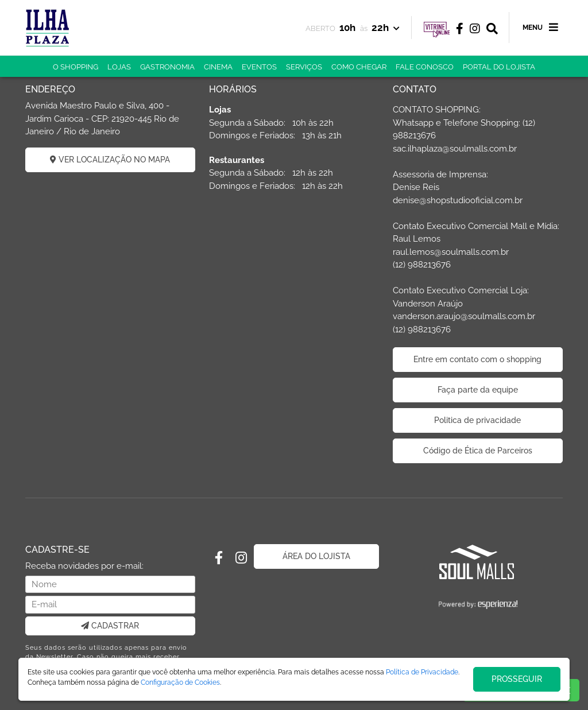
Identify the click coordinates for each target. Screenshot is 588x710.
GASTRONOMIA (167, 67)
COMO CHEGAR (359, 67)
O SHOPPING (76, 67)
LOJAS (119, 67)
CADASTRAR (110, 626)
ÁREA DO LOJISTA (316, 556)
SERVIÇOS (304, 67)
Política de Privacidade (422, 672)
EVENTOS (259, 67)
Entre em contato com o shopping (477, 359)
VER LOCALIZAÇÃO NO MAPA (110, 160)
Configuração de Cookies (180, 682)
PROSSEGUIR (517, 679)
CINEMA (218, 67)
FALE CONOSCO (425, 67)
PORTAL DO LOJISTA (499, 67)
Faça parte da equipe (478, 390)
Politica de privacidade (477, 420)
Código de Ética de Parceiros (478, 451)
